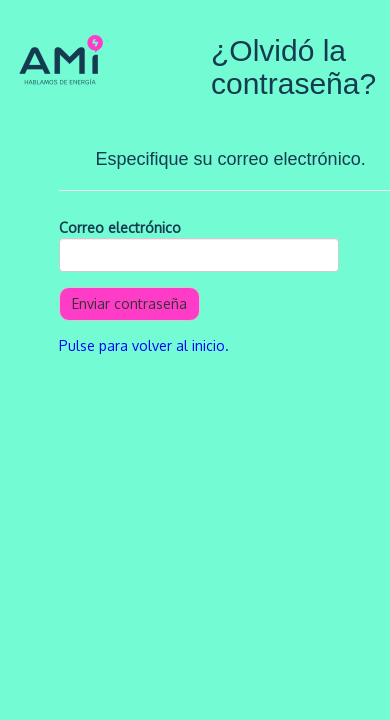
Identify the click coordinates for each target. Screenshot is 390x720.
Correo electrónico (120, 227)
